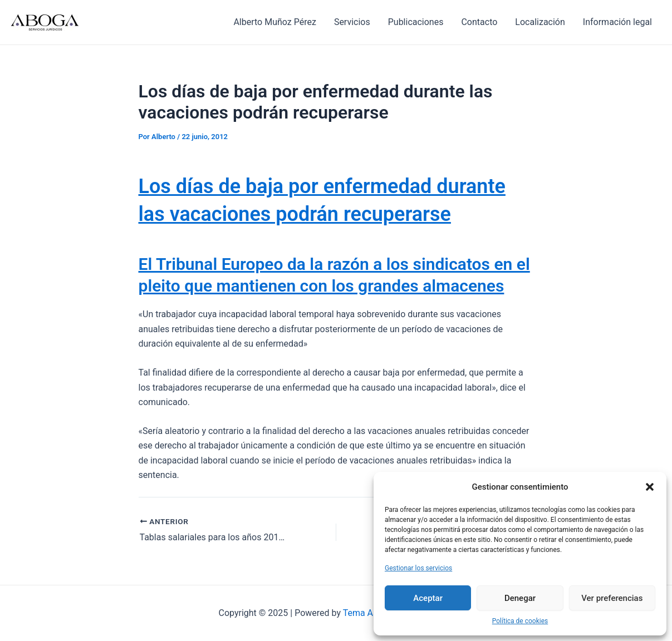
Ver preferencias (612, 598)
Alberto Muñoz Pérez (274, 22)
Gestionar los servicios (418, 568)
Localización (540, 22)
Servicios (352, 22)
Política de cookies (520, 621)
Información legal (617, 22)
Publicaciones (416, 22)
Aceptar (428, 598)
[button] (650, 487)
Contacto (479, 22)
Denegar (520, 598)
